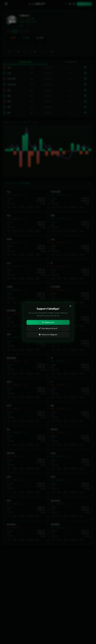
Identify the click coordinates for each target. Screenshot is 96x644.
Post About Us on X (48, 328)
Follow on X (48, 322)
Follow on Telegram (48, 335)
